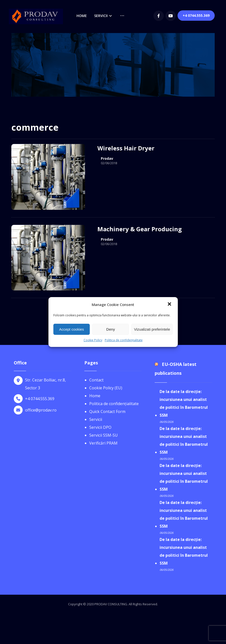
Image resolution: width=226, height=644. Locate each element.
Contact (96, 380)
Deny (111, 329)
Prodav (107, 159)
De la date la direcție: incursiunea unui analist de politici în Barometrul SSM (184, 403)
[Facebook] (159, 16)
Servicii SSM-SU (104, 435)
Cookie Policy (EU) (106, 388)
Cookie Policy (93, 340)
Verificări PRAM (103, 443)
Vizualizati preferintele (152, 329)
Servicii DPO (100, 427)
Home (95, 396)
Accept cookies (71, 329)
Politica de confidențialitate (124, 340)
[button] (170, 304)
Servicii (96, 419)
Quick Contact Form (107, 411)
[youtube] (171, 16)
